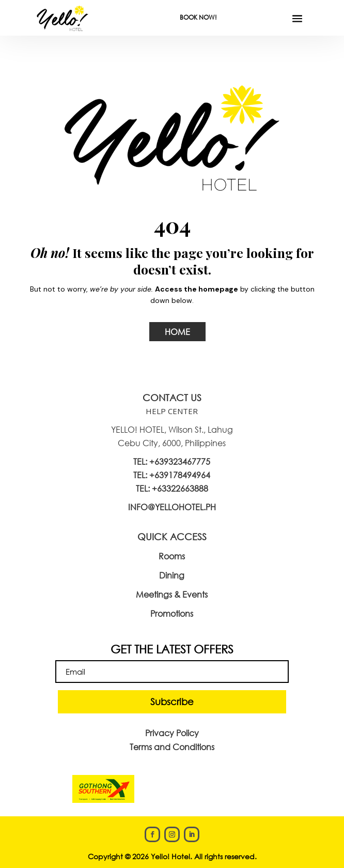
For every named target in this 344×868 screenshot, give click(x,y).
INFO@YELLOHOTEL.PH (172, 507)
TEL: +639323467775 (172, 461)
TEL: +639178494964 (172, 475)
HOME (177, 332)
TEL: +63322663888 (172, 488)
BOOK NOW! (198, 17)
